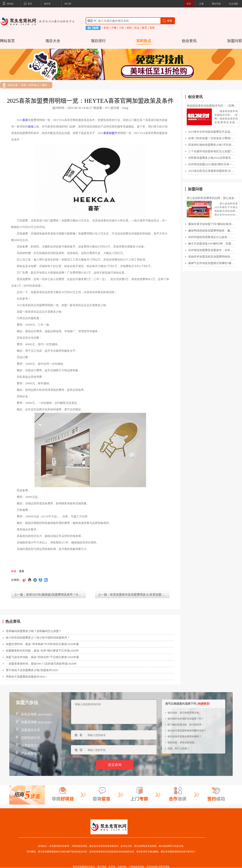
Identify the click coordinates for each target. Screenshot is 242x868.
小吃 (122, 28)
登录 (189, 4)
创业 (31, 127)
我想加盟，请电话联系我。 (182, 742)
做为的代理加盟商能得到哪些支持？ (187, 731)
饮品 (137, 28)
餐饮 (44, 85)
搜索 (167, 21)
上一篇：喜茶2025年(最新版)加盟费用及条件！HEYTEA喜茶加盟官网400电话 (50, 595)
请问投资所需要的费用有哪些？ (184, 737)
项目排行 (98, 41)
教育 (144, 28)
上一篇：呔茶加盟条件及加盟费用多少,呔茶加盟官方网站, (134, 595)
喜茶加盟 (109, 133)
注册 (201, 4)
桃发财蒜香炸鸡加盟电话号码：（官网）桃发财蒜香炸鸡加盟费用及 (212, 106)
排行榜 (68, 4)
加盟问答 (235, 41)
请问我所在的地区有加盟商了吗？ (186, 719)
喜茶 (25, 120)
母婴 (152, 28)
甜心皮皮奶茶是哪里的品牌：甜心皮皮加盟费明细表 (212, 198)
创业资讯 (189, 41)
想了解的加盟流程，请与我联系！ (186, 725)
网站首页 (7, 41)
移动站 (8, 4)
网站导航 (216, 4)
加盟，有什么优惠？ (178, 748)
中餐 (114, 28)
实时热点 (144, 41)
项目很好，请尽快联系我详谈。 (184, 713)
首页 (28, 4)
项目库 (47, 4)
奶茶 (106, 28)
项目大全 (53, 41)
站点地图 (233, 4)
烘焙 (129, 28)
